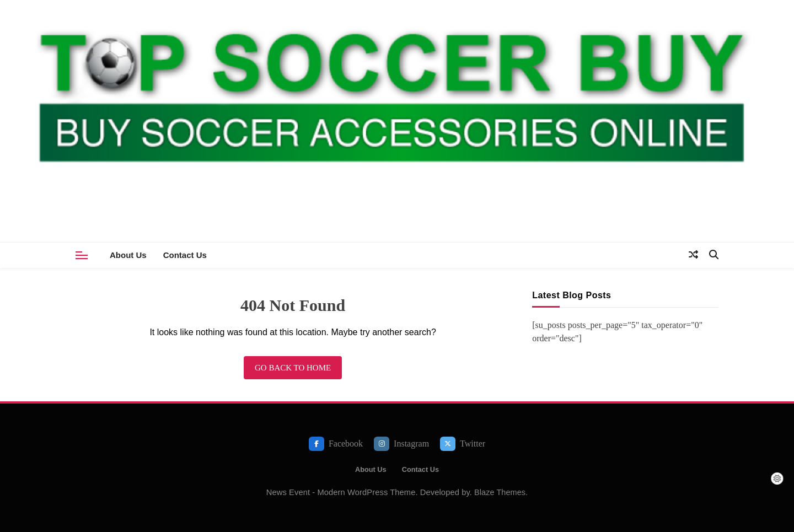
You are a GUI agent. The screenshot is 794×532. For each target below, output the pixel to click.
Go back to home (293, 368)
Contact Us (185, 255)
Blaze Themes (500, 492)
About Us (128, 255)
